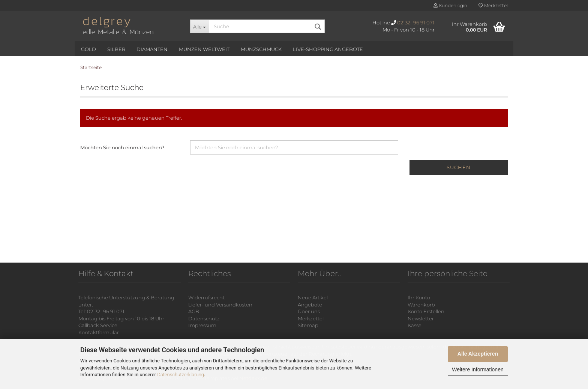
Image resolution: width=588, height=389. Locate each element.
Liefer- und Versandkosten (220, 305)
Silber (116, 49)
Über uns (309, 311)
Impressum (202, 325)
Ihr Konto (419, 297)
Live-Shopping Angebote (328, 49)
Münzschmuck (261, 49)
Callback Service (98, 325)
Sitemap (308, 325)
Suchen (459, 167)
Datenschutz (204, 318)
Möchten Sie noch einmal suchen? (122, 147)
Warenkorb (421, 305)
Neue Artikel (313, 297)
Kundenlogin (450, 5)
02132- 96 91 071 (416, 23)
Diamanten (152, 49)
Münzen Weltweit (204, 49)
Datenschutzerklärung (181, 375)
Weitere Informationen (478, 369)
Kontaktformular (99, 332)
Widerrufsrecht (206, 297)
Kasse (415, 325)
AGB (194, 311)
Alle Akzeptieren (478, 354)
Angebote (310, 305)
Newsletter (421, 318)
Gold (88, 49)
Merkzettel (493, 5)
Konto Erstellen (426, 311)
